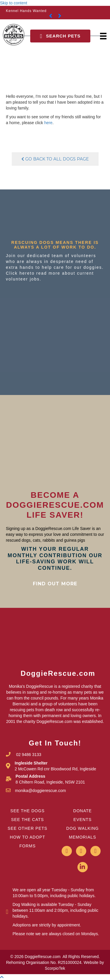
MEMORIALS (83, 837)
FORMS (28, 846)
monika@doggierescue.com (40, 791)
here (48, 123)
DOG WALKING (83, 828)
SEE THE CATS (28, 820)
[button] (60, 36)
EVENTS (82, 820)
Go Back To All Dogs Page (55, 159)
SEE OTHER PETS (27, 828)
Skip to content (14, 3)
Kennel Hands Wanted (26, 11)
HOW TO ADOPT (28, 837)
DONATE (83, 811)
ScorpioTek (55, 968)
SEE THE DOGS (27, 811)
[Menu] (103, 36)
